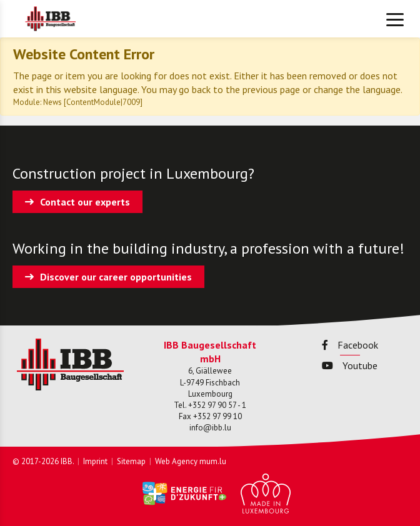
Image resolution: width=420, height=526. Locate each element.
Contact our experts (85, 202)
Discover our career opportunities (116, 277)
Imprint (95, 461)
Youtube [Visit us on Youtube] (350, 365)
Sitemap (131, 461)
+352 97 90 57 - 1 (217, 405)
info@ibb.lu (210, 428)
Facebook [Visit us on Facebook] (350, 345)
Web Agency (176, 461)
